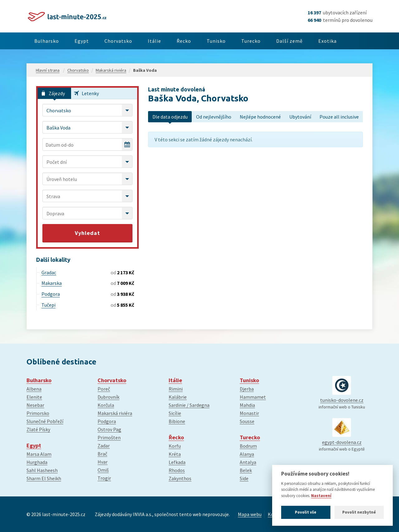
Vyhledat (87, 233)
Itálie (165, 41)
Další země (313, 41)
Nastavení (321, 496)
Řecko (198, 41)
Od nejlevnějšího (214, 117)
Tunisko (233, 41)
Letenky (90, 93)
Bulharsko (48, 41)
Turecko (271, 41)
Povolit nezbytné (359, 512)
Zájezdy (57, 93)
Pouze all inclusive (339, 117)
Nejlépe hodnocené (260, 117)
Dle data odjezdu (170, 117)
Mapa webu (250, 514)
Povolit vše (306, 512)
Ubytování (300, 117)
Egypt (86, 41)
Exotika (354, 41)
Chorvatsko (126, 41)
